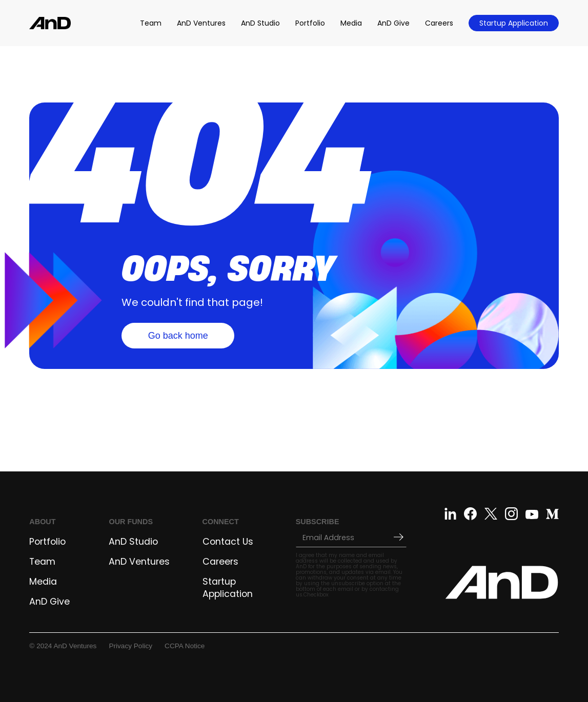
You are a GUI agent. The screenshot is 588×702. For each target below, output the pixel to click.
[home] (50, 23)
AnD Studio (260, 23)
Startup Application (514, 23)
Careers (439, 23)
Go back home (178, 336)
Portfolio (310, 23)
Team (151, 23)
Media (351, 23)
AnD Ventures (201, 23)
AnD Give (393, 23)
